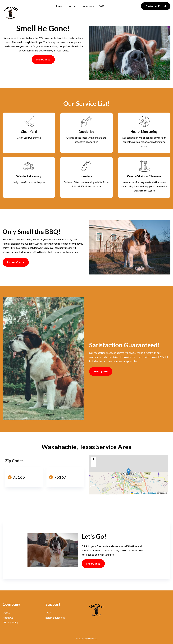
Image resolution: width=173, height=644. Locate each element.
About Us (8, 618)
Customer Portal (156, 6)
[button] (129, 472)
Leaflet (135, 493)
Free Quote (43, 59)
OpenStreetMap (150, 493)
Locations (88, 6)
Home (58, 6)
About (73, 6)
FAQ (102, 6)
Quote (6, 613)
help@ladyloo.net (55, 618)
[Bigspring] (108, 610)
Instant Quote (16, 262)
